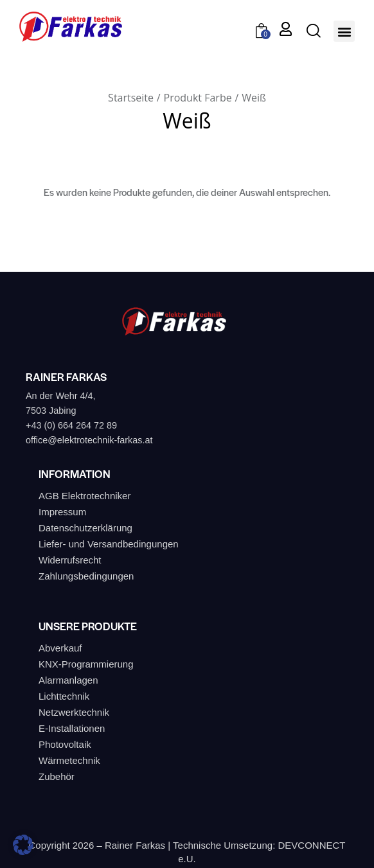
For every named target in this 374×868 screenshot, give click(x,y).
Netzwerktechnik (74, 712)
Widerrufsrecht (70, 560)
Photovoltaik (65, 744)
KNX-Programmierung (86, 664)
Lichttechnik (64, 696)
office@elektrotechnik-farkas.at (89, 440)
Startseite (131, 98)
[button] (344, 31)
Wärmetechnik (69, 760)
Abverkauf (60, 648)
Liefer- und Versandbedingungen (109, 544)
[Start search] (313, 31)
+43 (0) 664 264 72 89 (71, 425)
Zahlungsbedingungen (86, 576)
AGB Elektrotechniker (85, 496)
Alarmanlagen (68, 680)
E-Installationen (72, 728)
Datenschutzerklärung (85, 528)
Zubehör (57, 776)
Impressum (62, 512)
